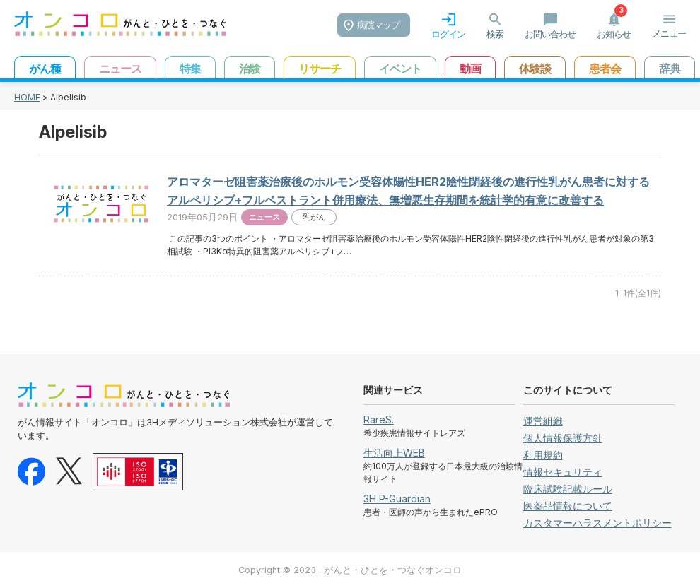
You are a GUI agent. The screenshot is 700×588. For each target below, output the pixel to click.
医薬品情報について (568, 506)
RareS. (379, 419)
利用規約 (543, 455)
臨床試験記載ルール (568, 489)
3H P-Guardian (397, 499)
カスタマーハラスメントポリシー (597, 523)
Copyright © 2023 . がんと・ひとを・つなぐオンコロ (350, 570)
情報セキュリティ (563, 472)
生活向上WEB (394, 453)
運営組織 (543, 421)
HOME (27, 97)
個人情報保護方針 (563, 438)
